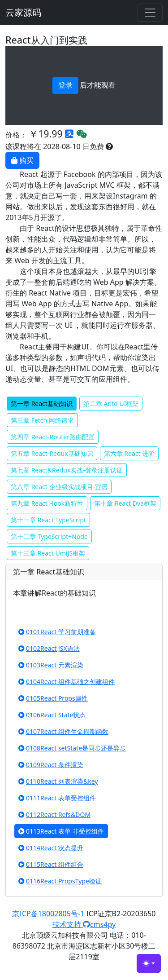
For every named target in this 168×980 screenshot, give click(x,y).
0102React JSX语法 (49, 648)
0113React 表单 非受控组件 (61, 831)
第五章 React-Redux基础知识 (52, 453)
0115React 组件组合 (51, 864)
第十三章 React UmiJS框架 (48, 553)
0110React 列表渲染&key (58, 781)
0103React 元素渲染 (51, 665)
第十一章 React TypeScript (48, 520)
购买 (22, 160)
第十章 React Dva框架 (125, 503)
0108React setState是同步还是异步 (72, 748)
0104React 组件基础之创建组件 (67, 682)
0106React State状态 (52, 715)
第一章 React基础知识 (42, 404)
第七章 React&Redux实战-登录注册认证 (67, 470)
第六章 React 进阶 (129, 453)
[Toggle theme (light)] (149, 963)
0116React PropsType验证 (60, 881)
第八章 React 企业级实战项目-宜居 (59, 487)
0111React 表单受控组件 (57, 798)
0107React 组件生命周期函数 (63, 731)
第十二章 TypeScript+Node (49, 536)
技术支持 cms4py (84, 924)
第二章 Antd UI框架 (111, 404)
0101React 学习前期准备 (57, 632)
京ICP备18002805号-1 (48, 914)
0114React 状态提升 (51, 848)
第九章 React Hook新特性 (47, 503)
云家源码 (23, 12)
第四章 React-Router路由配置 (53, 437)
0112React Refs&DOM (54, 814)
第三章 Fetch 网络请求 (42, 420)
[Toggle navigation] (150, 13)
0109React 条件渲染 (51, 765)
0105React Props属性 (53, 698)
